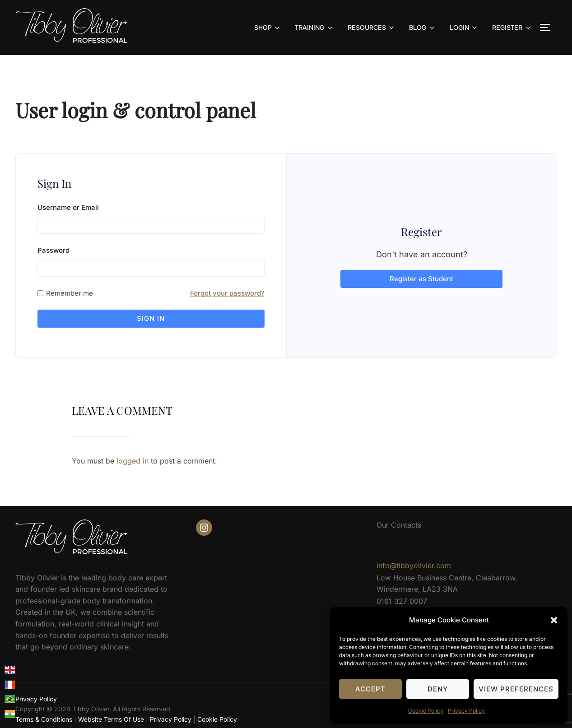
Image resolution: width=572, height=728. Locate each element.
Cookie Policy (426, 711)
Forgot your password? (227, 293)
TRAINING (314, 28)
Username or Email (68, 207)
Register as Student (421, 275)
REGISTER (512, 28)
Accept (370, 689)
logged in (133, 452)
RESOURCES (372, 28)
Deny (438, 689)
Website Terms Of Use (111, 711)
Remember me (70, 293)
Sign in (151, 318)
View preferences (516, 689)
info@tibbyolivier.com (414, 557)
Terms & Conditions (44, 711)
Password (53, 250)
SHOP (268, 28)
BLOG (423, 28)
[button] (554, 620)
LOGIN (464, 28)
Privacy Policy (466, 711)
